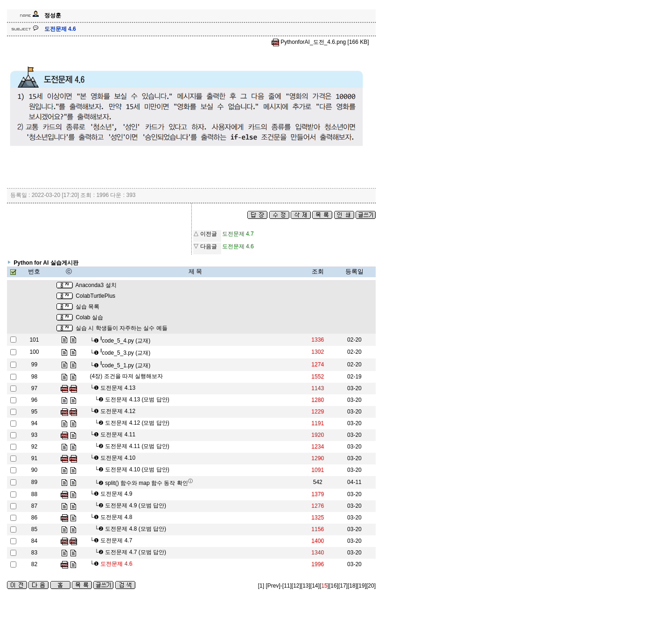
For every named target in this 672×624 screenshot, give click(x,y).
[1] (261, 586)
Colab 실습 (89, 317)
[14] (315, 586)
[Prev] (273, 586)
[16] (334, 586)
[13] (306, 586)
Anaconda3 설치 (96, 285)
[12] (296, 586)
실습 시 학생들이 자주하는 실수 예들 (122, 328)
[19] (362, 586)
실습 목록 (87, 307)
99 (34, 365)
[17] (343, 586)
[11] (287, 586)
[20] (371, 586)
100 (34, 352)
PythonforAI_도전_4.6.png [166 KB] (320, 42)
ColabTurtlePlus (95, 296)
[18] (352, 586)
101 (34, 340)
